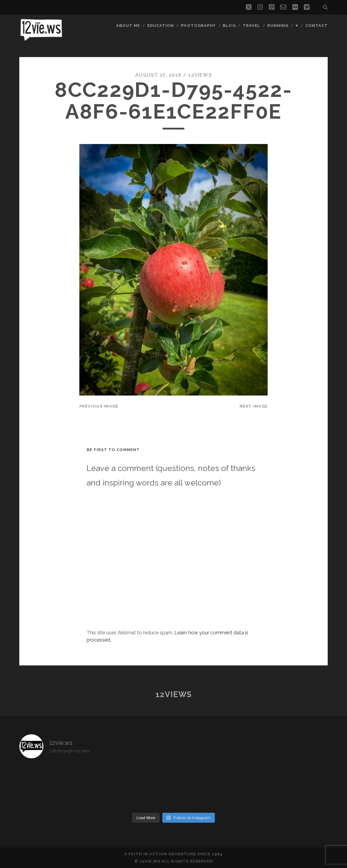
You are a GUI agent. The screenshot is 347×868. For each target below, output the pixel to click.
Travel (251, 26)
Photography (198, 26)
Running (278, 26)
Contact (317, 26)
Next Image (254, 406)
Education (161, 26)
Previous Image (99, 406)
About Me (128, 26)
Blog (229, 26)
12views (200, 75)
